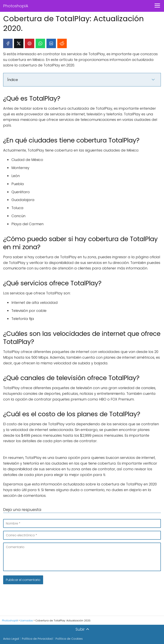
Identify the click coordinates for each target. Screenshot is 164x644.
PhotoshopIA (16, 6)
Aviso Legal (11, 639)
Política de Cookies (69, 639)
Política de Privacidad (37, 639)
